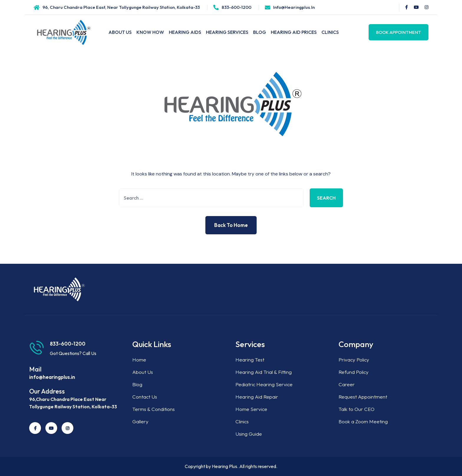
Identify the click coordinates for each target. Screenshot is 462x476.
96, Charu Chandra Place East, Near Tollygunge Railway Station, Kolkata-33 (121, 7)
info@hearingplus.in (294, 7)
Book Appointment (399, 32)
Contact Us (145, 397)
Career (347, 384)
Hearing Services (227, 32)
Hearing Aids (185, 32)
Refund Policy (354, 372)
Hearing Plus (225, 466)
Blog (260, 32)
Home (139, 360)
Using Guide (249, 434)
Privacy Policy (354, 360)
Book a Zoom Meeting (363, 421)
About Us (120, 32)
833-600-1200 (236, 7)
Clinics (330, 32)
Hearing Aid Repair (257, 397)
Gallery (140, 421)
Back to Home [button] (231, 225)
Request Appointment (363, 397)
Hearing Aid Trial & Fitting (264, 372)
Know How (150, 32)
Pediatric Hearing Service (264, 384)
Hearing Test (250, 360)
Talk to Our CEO (357, 409)
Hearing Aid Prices (294, 32)
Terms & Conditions (154, 409)
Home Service (251, 409)
